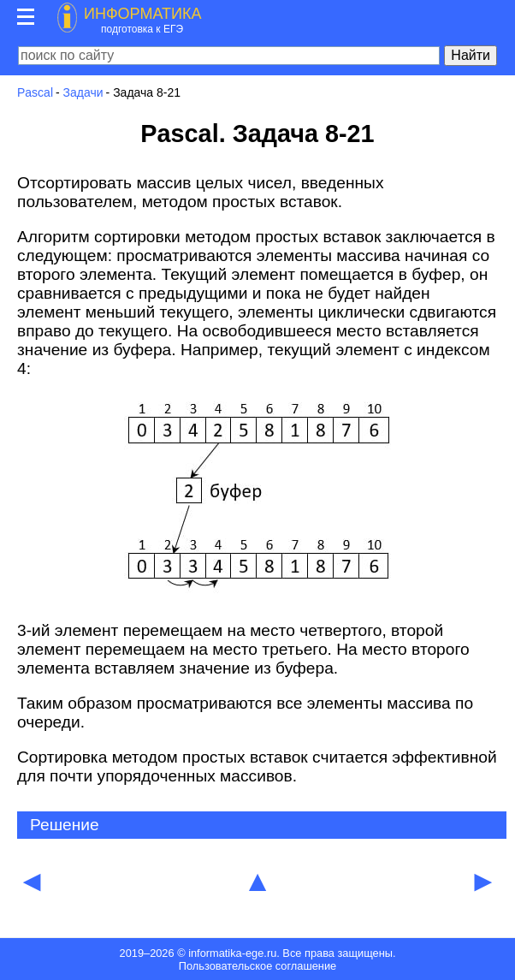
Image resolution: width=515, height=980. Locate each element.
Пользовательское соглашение (257, 966)
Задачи (83, 92)
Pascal (35, 92)
